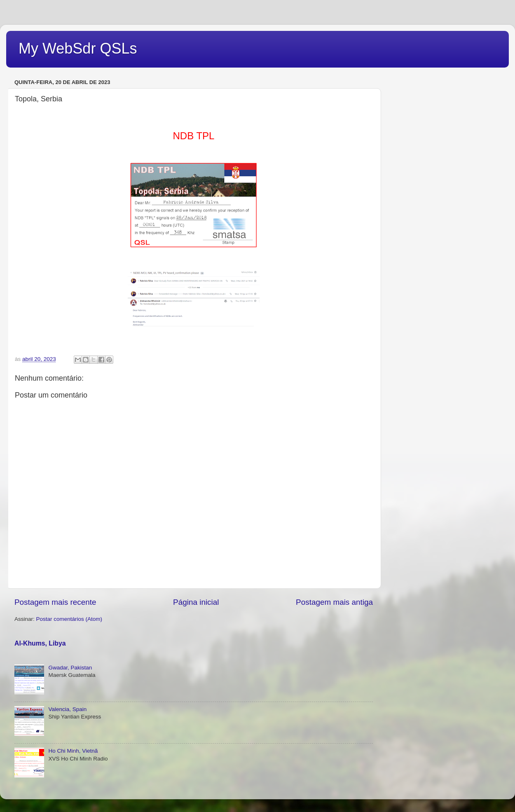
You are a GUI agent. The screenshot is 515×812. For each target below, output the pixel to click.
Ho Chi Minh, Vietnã (73, 751)
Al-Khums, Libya (40, 643)
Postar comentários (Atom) (69, 619)
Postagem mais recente (55, 602)
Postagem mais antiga (334, 602)
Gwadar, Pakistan (70, 668)
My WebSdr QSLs (78, 48)
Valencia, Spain (67, 709)
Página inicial (196, 602)
